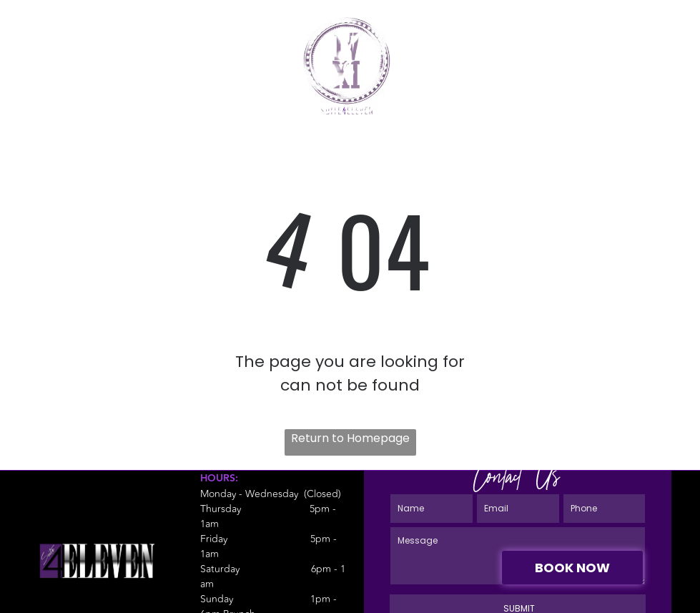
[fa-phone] (37, 54)
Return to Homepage (350, 438)
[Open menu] (664, 46)
